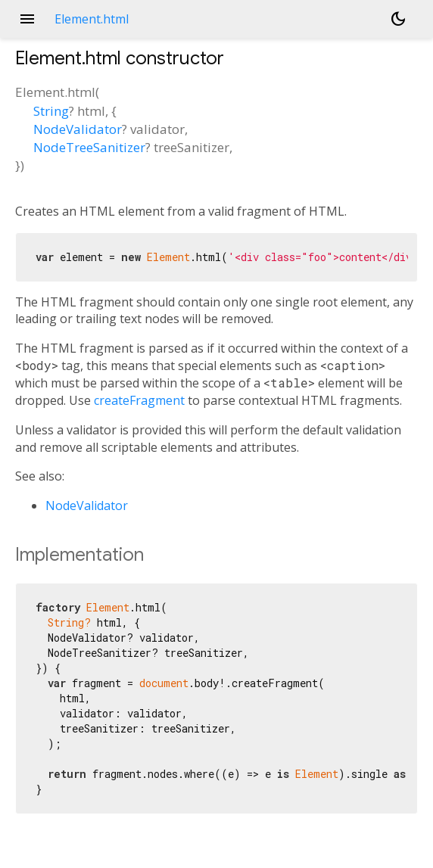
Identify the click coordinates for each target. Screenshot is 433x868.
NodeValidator (78, 129)
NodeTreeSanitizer (89, 147)
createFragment (139, 400)
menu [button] (27, 19)
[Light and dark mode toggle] (398, 19)
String (51, 111)
